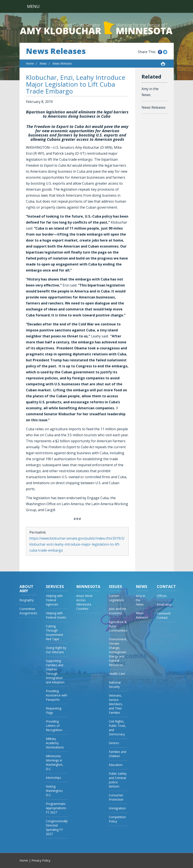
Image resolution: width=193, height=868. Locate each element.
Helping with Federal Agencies (54, 600)
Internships (53, 778)
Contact (166, 586)
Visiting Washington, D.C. (55, 791)
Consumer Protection (116, 797)
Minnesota (88, 586)
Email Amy (164, 605)
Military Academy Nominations (55, 743)
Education (116, 765)
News (43, 63)
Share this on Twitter (165, 52)
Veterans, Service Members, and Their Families (116, 704)
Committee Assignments (28, 611)
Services (55, 586)
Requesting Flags (54, 710)
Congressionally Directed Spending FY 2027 (57, 827)
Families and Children (117, 754)
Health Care (117, 674)
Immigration (117, 808)
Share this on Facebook (160, 52)
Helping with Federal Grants (56, 615)
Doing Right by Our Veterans (56, 650)
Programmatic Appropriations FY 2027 (56, 808)
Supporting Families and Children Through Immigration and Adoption (55, 671)
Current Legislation (116, 598)
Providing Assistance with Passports (57, 695)
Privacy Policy (41, 860)
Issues (115, 586)
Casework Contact (164, 615)
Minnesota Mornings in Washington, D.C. (55, 762)
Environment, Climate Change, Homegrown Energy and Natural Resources (118, 652)
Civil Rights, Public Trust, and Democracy (117, 728)
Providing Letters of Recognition (54, 726)
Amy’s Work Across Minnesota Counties (84, 602)
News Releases (56, 51)
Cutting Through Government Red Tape (55, 633)
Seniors (114, 743)
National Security (115, 685)
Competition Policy (117, 819)
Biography (27, 600)
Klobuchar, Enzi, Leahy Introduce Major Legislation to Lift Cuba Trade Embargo (76, 84)
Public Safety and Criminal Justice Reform (118, 780)
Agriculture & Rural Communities (118, 626)
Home (30, 63)
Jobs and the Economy (117, 611)
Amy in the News (150, 92)
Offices (162, 596)
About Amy (26, 589)
